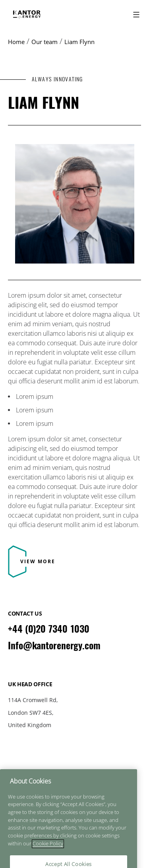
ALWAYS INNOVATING (57, 79)
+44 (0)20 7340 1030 (49, 629)
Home (16, 42)
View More (38, 561)
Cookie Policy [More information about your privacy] (48, 854)
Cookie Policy (74, 779)
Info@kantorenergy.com (54, 645)
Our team (45, 42)
